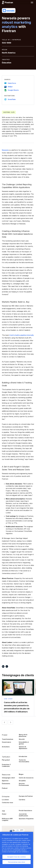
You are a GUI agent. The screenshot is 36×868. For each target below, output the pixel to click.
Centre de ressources (26, 778)
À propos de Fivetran (26, 796)
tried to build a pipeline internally (21, 335)
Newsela (5, 150)
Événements (6, 784)
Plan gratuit (6, 760)
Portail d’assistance (25, 811)
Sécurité (22, 739)
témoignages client (8, 778)
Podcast (5, 788)
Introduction (23, 756)
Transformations (8, 739)
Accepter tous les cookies (17, 857)
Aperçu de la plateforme (23, 735)
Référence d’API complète (7, 819)
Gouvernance (6, 742)
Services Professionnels (24, 784)
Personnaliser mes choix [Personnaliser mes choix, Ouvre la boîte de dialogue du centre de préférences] (17, 862)
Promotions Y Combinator (6, 765)
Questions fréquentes (26, 819)
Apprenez (5, 781)
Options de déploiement (23, 748)
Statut (4, 814)
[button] (32, 3)
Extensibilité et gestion (24, 743)
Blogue (21, 774)
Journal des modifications (23, 815)
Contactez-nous (7, 803)
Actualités (22, 781)
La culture (5, 800)
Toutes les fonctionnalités (24, 761)
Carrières (22, 800)
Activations (6, 747)
